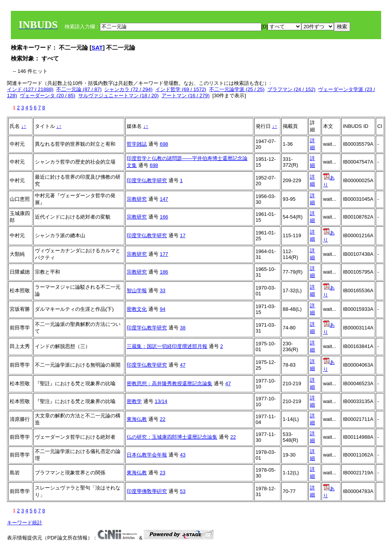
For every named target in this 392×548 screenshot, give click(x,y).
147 (164, 199)
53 (182, 491)
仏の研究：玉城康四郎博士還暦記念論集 (172, 437)
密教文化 (137, 309)
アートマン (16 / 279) (186, 96)
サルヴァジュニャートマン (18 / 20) (119, 96)
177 (164, 254)
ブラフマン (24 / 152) (291, 89)
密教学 (134, 401)
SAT (97, 47)
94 (162, 309)
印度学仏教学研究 (147, 180)
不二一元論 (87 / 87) (79, 89)
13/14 (161, 401)
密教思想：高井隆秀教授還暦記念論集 (169, 383)
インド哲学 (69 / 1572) (181, 89)
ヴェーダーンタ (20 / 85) (47, 96)
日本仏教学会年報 (147, 455)
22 (162, 419)
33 (162, 290)
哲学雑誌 (137, 144)
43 (182, 455)
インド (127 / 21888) (30, 89)
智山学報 (137, 290)
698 (164, 144)
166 (164, 217)
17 (182, 235)
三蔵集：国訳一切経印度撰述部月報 (167, 346)
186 (164, 272)
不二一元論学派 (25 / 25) (237, 89)
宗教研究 (137, 199)
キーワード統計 (25, 523)
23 (162, 473)
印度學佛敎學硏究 (147, 491)
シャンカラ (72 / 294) (128, 89)
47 (182, 365)
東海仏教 (137, 419)
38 (182, 328)
